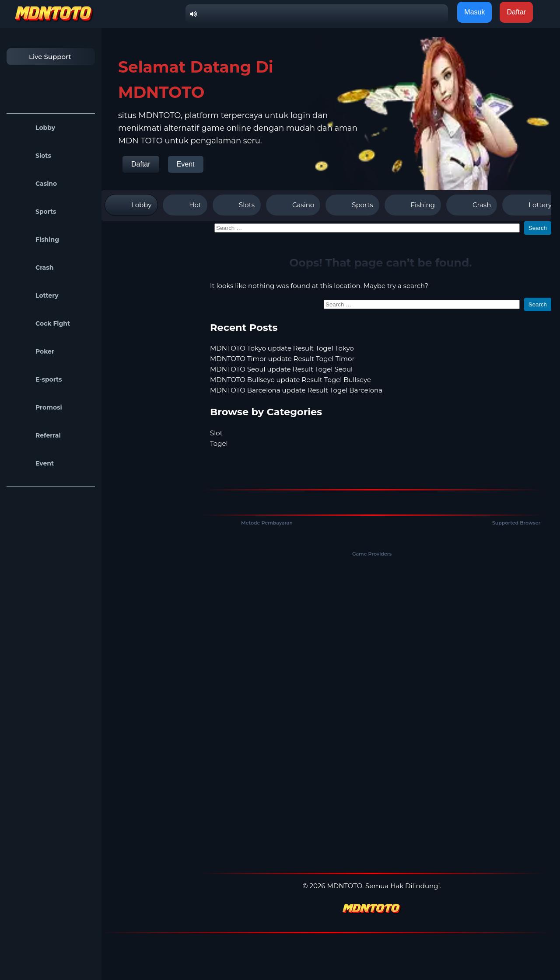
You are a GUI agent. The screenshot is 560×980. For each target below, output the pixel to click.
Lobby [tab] (131, 205)
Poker (33, 351)
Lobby (33, 128)
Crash (32, 268)
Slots (31, 156)
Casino (34, 184)
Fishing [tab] (413, 205)
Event (32, 463)
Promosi (37, 407)
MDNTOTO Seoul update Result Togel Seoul (281, 369)
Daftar (141, 164)
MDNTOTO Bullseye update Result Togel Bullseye (290, 380)
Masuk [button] (474, 12)
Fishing (35, 240)
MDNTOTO (345, 886)
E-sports (37, 379)
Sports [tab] (352, 205)
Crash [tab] (472, 205)
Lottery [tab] (530, 205)
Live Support (41, 57)
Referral (36, 435)
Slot (216, 433)
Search (538, 228)
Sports (34, 212)
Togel (219, 443)
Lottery (35, 295)
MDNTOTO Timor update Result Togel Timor (282, 359)
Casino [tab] (293, 205)
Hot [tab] (185, 205)
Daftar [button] (516, 12)
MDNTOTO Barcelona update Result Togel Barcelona (296, 390)
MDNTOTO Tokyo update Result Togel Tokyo (282, 348)
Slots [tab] (237, 205)
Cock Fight (40, 323)
